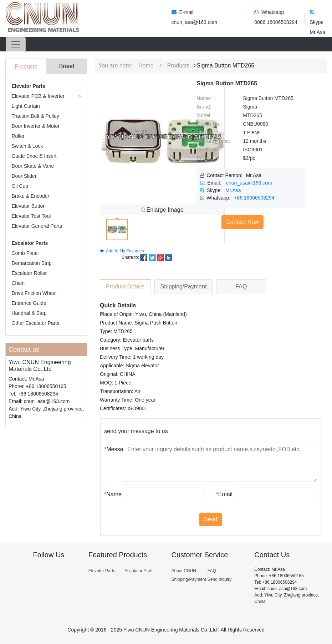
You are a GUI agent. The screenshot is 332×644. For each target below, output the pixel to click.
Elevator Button (29, 206)
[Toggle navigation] (16, 44)
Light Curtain (25, 106)
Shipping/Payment (188, 579)
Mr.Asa (233, 190)
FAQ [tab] (241, 286)
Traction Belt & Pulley (35, 116)
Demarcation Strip (31, 263)
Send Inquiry (219, 579)
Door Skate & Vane (33, 166)
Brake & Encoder (30, 196)
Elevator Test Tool (31, 216)
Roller (18, 136)
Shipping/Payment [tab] (184, 286)
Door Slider (24, 176)
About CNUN (183, 571)
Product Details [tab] (125, 286)
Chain (18, 283)
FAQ (212, 571)
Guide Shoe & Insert (34, 156)
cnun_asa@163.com (249, 183)
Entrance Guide (29, 303)
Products (178, 66)
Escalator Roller (29, 273)
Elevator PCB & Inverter (38, 96)
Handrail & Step (29, 313)
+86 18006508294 (254, 198)
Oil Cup (20, 186)
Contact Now (242, 222)
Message (111, 449)
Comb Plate (24, 253)
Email (223, 494)
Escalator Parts (30, 243)
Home (146, 66)
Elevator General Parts (37, 226)
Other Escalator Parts (35, 323)
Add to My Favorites (122, 251)
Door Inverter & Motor (35, 126)
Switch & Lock (27, 146)
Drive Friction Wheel (34, 293)
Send (211, 519)
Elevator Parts (28, 86)
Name (111, 494)
